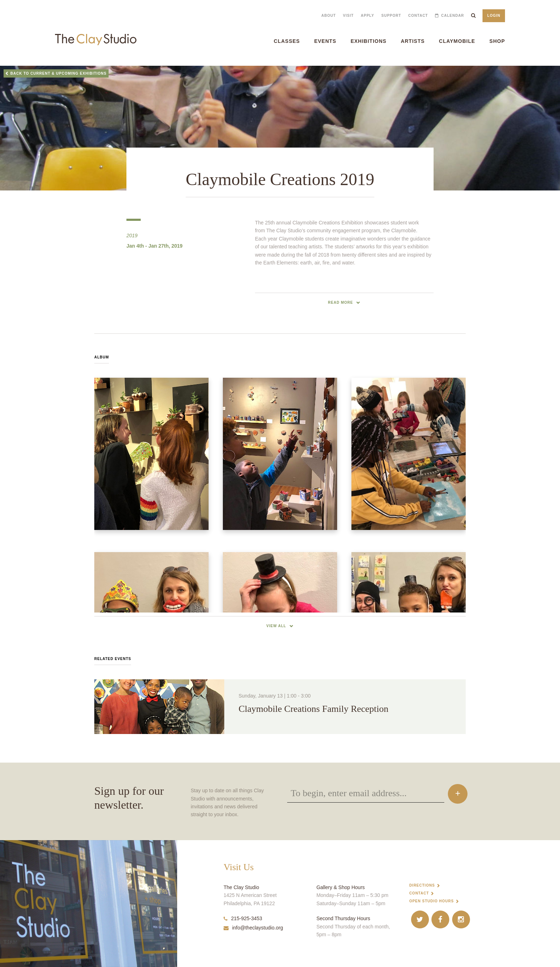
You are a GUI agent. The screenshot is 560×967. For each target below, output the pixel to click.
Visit (348, 16)
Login (494, 16)
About (329, 16)
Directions (422, 885)
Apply (367, 16)
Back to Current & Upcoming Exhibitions (59, 73)
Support (391, 16)
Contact (418, 16)
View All (276, 626)
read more (340, 303)
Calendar (452, 16)
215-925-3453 (243, 918)
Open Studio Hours (432, 901)
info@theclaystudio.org (253, 928)
